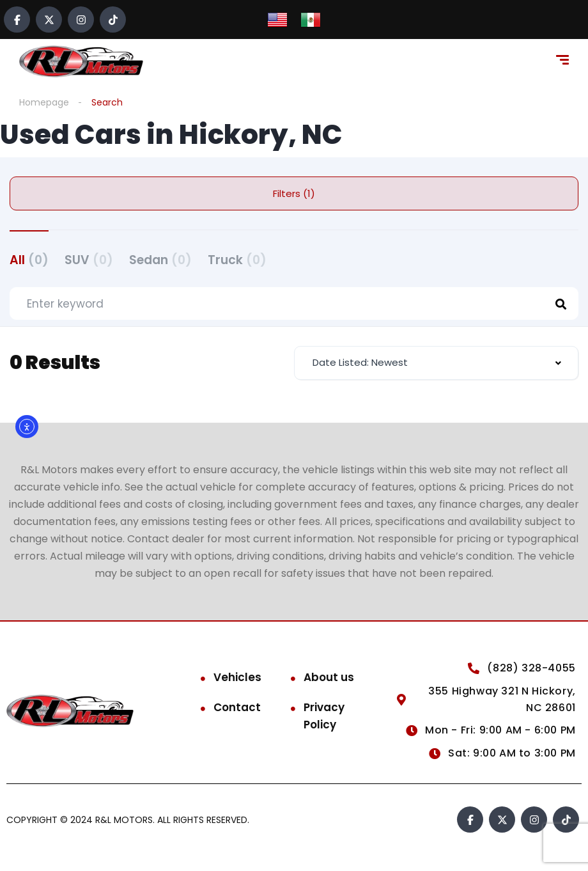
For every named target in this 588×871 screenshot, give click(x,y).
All (29, 260)
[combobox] (436, 363)
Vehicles (237, 677)
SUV (89, 260)
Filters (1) (294, 193)
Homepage (44, 102)
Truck (237, 260)
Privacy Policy (324, 716)
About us (329, 677)
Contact (237, 707)
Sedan (160, 260)
